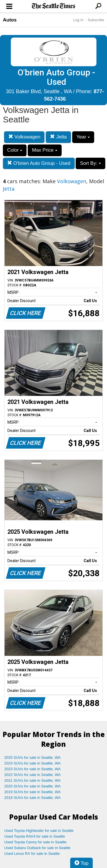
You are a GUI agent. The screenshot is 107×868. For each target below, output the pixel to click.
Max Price (45, 150)
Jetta (58, 137)
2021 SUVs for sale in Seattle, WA (33, 780)
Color (15, 150)
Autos (10, 20)
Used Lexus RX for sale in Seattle (32, 854)
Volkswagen (24, 137)
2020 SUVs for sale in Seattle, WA (33, 786)
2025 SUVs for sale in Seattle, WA (33, 757)
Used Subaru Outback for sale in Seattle (37, 848)
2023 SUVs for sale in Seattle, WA (33, 769)
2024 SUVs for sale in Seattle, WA (33, 763)
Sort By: (90, 163)
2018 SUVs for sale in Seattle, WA (33, 798)
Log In (78, 20)
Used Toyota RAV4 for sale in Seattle (35, 836)
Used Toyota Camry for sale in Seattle (35, 842)
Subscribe (96, 20)
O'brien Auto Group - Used (39, 163)
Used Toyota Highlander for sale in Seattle (39, 831)
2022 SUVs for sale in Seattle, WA (33, 775)
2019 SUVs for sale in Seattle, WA (33, 792)
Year (83, 137)
